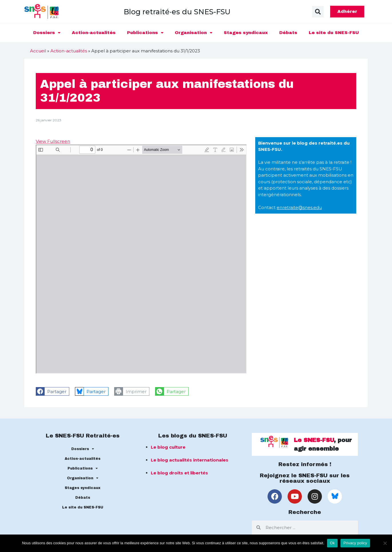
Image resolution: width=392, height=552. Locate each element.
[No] (385, 543)
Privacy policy (355, 543)
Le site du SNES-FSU (334, 33)
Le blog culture (168, 447)
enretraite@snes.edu (299, 207)
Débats (288, 33)
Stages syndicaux (246, 33)
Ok (332, 543)
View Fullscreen (53, 141)
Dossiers (47, 33)
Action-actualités (94, 33)
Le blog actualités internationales (190, 460)
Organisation (194, 33)
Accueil (38, 51)
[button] (318, 12)
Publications (145, 33)
